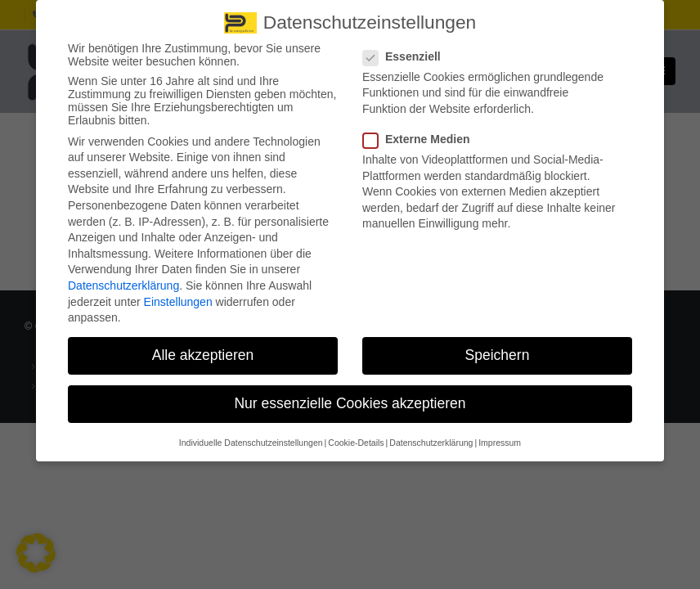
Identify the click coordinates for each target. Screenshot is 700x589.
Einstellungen (178, 292)
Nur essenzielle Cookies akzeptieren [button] (350, 394)
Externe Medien (421, 130)
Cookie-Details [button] (356, 433)
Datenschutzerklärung (123, 277)
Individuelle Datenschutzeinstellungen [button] (251, 433)
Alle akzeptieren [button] (203, 346)
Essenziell (407, 47)
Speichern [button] (498, 346)
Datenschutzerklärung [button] (431, 433)
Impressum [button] (500, 433)
